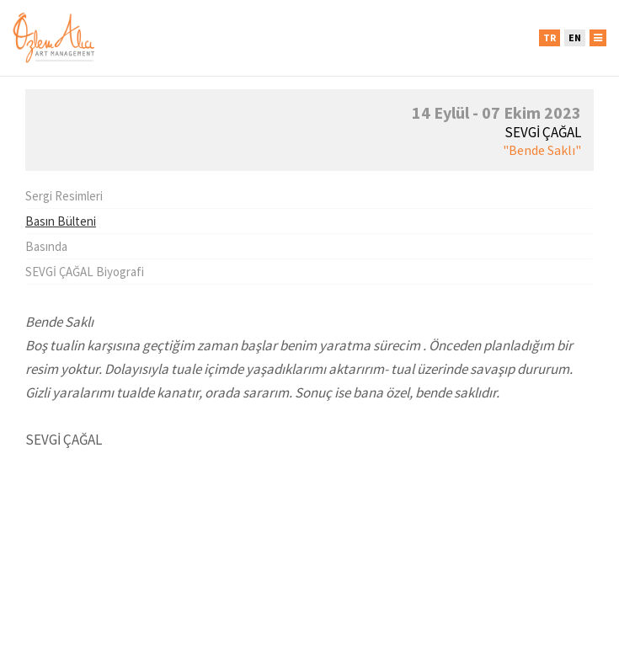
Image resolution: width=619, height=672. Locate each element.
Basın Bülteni (61, 221)
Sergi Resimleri (64, 196)
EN (575, 37)
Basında (46, 246)
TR (550, 37)
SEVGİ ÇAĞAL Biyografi (85, 272)
